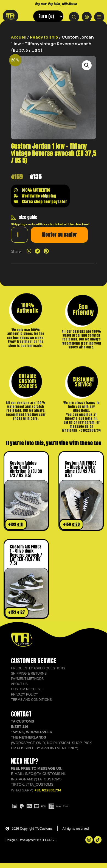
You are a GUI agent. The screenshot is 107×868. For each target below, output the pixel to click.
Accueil (19, 42)
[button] (87, 70)
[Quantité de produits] (19, 240)
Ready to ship (44, 42)
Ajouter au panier (59, 240)
